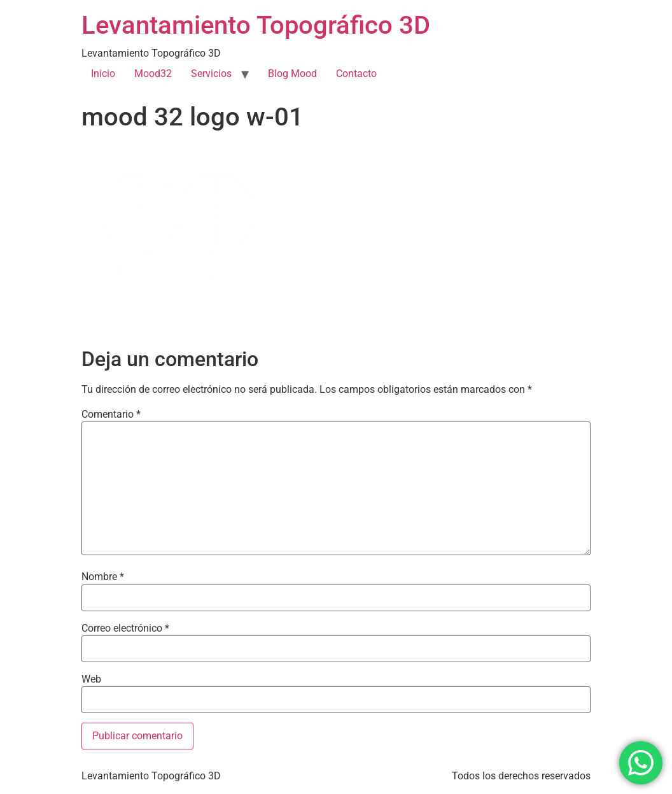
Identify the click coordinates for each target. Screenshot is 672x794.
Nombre (103, 577)
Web (91, 679)
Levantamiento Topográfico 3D (256, 25)
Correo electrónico (125, 628)
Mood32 (153, 74)
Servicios (211, 74)
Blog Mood (292, 74)
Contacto (356, 74)
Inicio (103, 74)
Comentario (111, 415)
